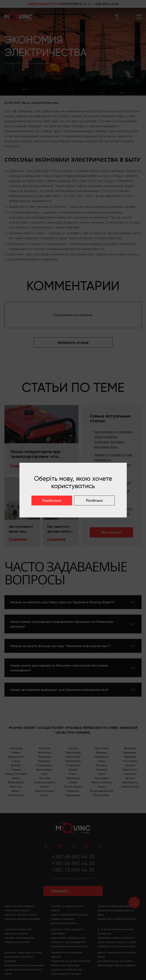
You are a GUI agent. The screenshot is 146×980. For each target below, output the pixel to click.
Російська (94, 500)
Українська (52, 500)
